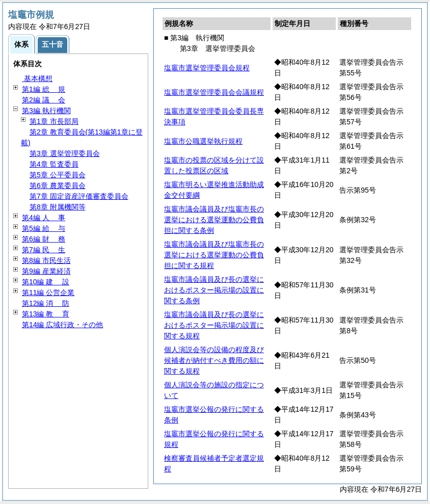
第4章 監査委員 (54, 164)
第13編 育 (46, 314)
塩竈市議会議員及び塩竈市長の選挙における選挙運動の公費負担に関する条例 (214, 220)
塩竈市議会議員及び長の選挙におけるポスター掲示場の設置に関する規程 (214, 325)
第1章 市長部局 (54, 121)
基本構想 (37, 78)
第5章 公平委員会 (58, 175)
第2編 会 (44, 100)
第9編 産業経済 (46, 271)
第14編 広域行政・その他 (62, 325)
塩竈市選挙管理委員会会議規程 (214, 92)
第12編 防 (46, 303)
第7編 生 (44, 250)
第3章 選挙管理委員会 (65, 153)
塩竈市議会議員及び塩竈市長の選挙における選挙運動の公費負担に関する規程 (214, 255)
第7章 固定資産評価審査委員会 (79, 196)
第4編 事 (44, 218)
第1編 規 (44, 89)
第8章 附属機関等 (58, 207)
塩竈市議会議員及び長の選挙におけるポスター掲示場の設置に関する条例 (214, 290)
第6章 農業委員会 (58, 185)
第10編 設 (46, 282)
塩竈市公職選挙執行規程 (203, 141)
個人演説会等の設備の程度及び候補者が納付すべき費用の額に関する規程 (214, 360)
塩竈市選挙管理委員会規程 (207, 68)
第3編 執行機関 (46, 111)
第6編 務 (44, 239)
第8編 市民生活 (46, 260)
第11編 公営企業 (48, 293)
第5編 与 (44, 228)
